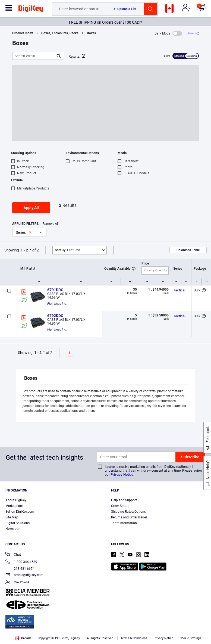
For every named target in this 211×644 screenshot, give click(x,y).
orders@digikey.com (24, 575)
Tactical (179, 290)
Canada (23, 638)
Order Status (120, 506)
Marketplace (14, 506)
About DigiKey (16, 500)
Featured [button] (67, 250)
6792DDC (55, 316)
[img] (31, 10)
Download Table (188, 250)
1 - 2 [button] (24, 250)
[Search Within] (34, 56)
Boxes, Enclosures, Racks (60, 33)
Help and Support (124, 500)
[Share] (193, 33)
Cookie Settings (190, 638)
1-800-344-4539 (21, 562)
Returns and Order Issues (129, 517)
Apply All (31, 208)
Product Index (23, 33)
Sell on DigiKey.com (20, 512)
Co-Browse (17, 583)
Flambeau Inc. (57, 304)
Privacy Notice (122, 475)
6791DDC (55, 290)
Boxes (91, 33)
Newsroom (13, 529)
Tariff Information (124, 523)
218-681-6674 (20, 569)
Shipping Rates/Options (128, 512)
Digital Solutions (18, 523)
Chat (13, 555)
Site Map (12, 517)
